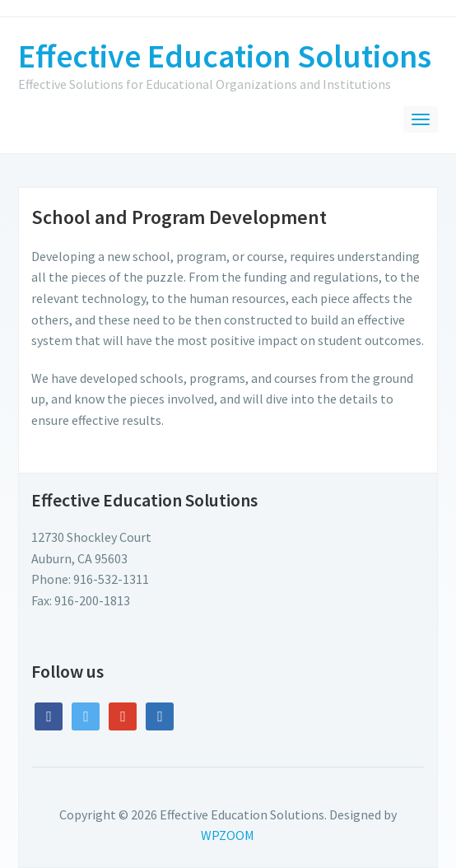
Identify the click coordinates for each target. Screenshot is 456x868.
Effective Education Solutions (225, 56)
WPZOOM (228, 835)
